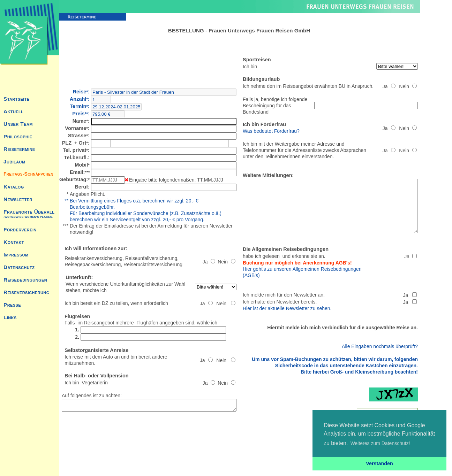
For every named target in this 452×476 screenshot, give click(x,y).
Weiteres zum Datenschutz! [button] (380, 443)
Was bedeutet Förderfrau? (283, 125)
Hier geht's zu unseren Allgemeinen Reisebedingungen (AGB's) (323, 273)
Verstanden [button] (379, 463)
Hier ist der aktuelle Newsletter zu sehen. (299, 306)
